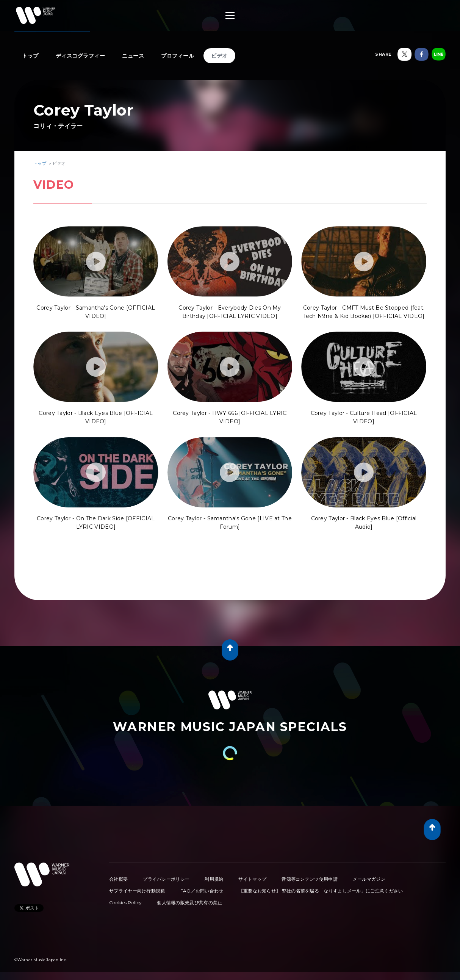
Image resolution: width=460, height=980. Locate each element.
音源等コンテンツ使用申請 (310, 879)
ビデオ (219, 56)
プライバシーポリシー (166, 879)
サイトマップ (252, 879)
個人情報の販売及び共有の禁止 (189, 903)
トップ (30, 56)
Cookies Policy (125, 903)
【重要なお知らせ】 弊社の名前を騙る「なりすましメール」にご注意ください (321, 891)
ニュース (133, 56)
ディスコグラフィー (81, 56)
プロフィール (178, 56)
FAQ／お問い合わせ (202, 891)
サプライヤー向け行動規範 (137, 891)
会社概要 (118, 879)
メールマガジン (369, 879)
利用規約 (214, 879)
